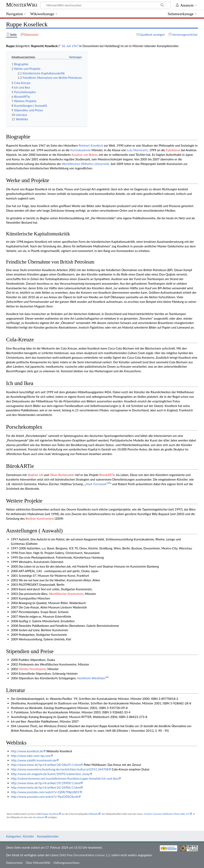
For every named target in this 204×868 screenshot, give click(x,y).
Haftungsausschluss (66, 863)
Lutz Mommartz (137, 150)
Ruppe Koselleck (50, 814)
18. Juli (66, 46)
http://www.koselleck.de (27, 751)
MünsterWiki (22, 5)
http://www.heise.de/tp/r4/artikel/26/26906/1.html (46, 787)
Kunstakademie (80, 150)
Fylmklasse (173, 150)
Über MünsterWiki (38, 863)
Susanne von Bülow (84, 155)
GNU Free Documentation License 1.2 (85, 855)
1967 (75, 46)
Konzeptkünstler (48, 836)
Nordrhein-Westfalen (93, 678)
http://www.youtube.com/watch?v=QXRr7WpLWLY (45, 792)
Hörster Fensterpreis (32, 669)
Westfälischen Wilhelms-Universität (85, 164)
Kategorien (13, 836)
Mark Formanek (98, 484)
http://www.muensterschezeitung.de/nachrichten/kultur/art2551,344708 (60, 769)
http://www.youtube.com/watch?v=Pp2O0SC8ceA (45, 797)
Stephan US (35, 475)
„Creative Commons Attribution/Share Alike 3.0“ (166, 814)
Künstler (28, 836)
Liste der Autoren (36, 817)
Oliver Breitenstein (62, 475)
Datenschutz (14, 863)
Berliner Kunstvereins (40, 518)
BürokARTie (107, 475)
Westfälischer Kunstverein (66, 594)
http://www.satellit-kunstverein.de (34, 760)
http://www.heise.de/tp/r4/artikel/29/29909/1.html (46, 783)
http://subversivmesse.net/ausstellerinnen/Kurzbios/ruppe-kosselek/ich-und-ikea (65, 778)
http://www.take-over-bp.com (31, 756)
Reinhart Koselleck (91, 145)
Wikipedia (93, 814)
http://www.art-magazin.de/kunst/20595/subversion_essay (50, 774)
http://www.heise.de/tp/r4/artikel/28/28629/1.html (46, 765)
